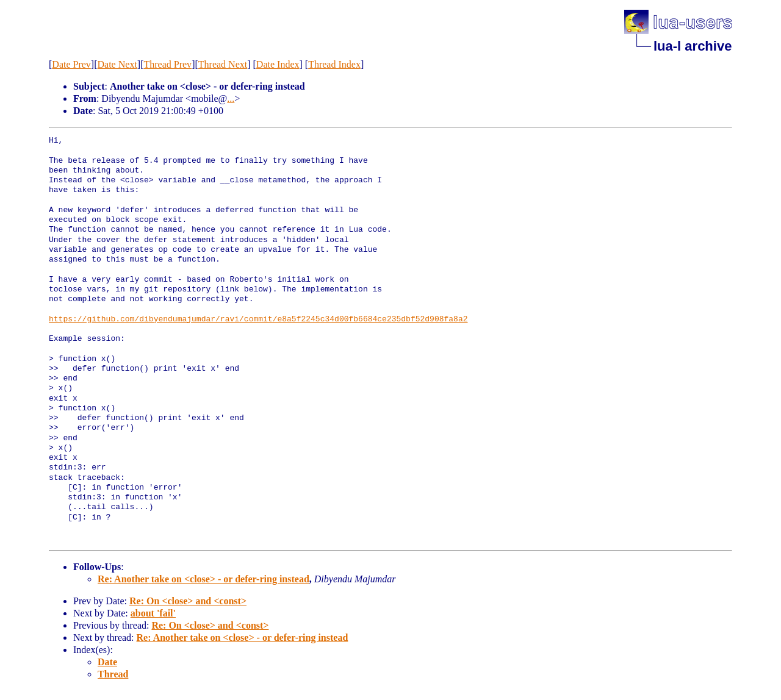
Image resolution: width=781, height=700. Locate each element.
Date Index (278, 64)
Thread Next (223, 64)
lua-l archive (693, 46)
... (231, 98)
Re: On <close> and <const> (188, 601)
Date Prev (71, 64)
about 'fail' (153, 613)
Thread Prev (167, 64)
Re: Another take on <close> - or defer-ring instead (203, 579)
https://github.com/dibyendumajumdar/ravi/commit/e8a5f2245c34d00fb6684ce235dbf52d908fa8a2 (258, 320)
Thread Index (334, 64)
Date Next (117, 64)
